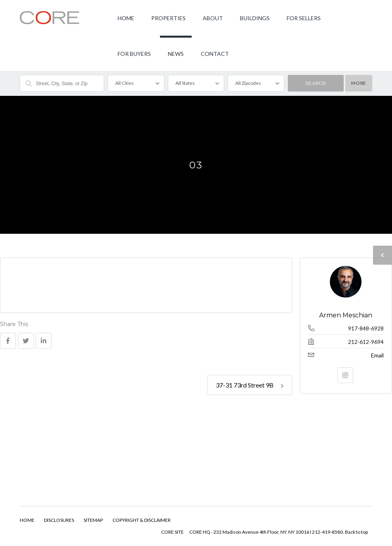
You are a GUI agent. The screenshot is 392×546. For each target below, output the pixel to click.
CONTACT (215, 54)
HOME (126, 18)
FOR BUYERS (134, 54)
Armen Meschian (346, 315)
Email (377, 355)
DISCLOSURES (59, 520)
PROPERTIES (168, 18)
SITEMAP (93, 520)
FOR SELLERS (304, 18)
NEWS (176, 54)
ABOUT (213, 18)
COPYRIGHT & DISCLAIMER (142, 520)
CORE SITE (172, 532)
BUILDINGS (255, 18)
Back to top (356, 532)
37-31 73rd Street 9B (250, 385)
